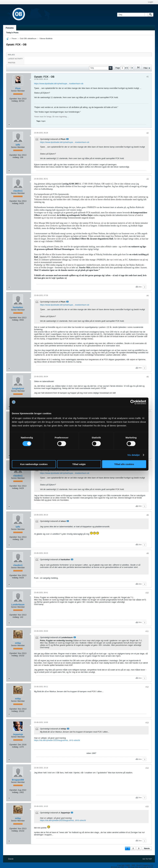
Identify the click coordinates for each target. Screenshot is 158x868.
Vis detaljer (134, 455)
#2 (148, 133)
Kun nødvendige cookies (34, 464)
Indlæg (11, 55)
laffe (18, 145)
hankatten (18, 307)
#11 (147, 631)
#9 (148, 553)
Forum (14, 38)
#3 (148, 179)
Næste (147, 848)
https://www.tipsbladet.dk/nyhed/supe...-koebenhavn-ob (59, 84)
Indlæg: (15, 101)
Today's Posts (12, 33)
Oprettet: (13, 99)
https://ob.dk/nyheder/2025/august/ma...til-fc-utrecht (57, 740)
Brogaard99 (18, 780)
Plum (18, 88)
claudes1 (18, 191)
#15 (147, 807)
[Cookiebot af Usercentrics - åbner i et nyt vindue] (133, 402)
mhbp (18, 643)
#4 (148, 296)
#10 (147, 593)
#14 (147, 768)
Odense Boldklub (46, 38)
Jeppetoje (18, 734)
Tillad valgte (79, 464)
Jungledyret (18, 388)
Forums (10, 28)
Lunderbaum (18, 605)
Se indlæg (67, 139)
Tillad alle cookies (124, 464)
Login (151, 2)
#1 (148, 77)
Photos (12, 63)
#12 (147, 687)
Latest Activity (15, 59)
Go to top (147, 859)
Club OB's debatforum (28, 38)
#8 (148, 515)
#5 (148, 377)
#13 (147, 723)
